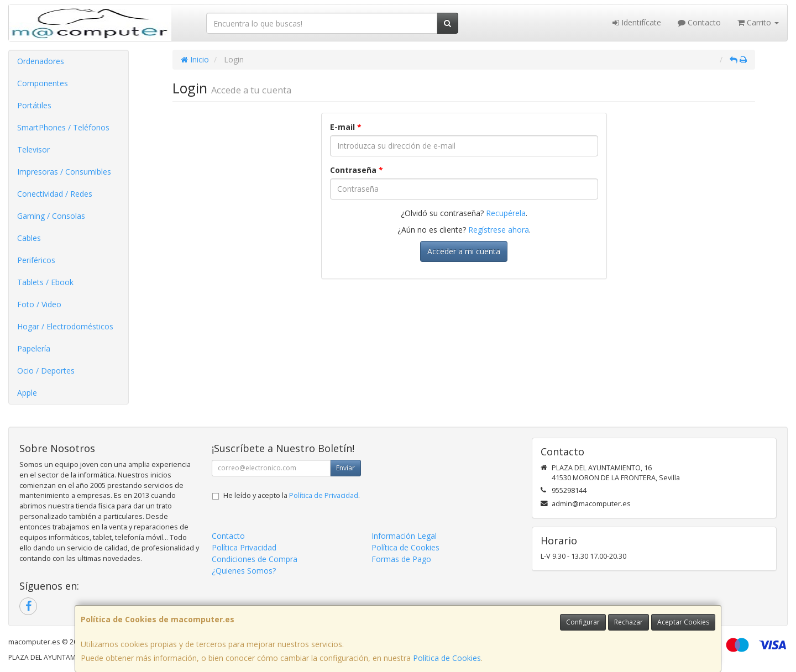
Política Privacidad (244, 547)
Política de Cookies (447, 658)
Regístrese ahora (499, 230)
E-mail (346, 127)
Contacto (699, 22)
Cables (29, 238)
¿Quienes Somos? (244, 571)
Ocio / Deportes (46, 371)
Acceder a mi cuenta (464, 251)
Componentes (43, 83)
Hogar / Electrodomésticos (65, 326)
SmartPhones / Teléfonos (63, 127)
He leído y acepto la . (292, 495)
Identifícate (637, 22)
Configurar (583, 622)
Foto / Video (39, 304)
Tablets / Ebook (45, 282)
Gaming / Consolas (51, 216)
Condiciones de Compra (255, 559)
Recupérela (506, 213)
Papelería (34, 348)
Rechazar (629, 622)
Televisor (33, 149)
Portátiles (34, 105)
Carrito (758, 22)
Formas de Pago (401, 559)
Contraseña (357, 170)
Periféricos (36, 260)
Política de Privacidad (324, 495)
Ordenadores (41, 61)
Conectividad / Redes (55, 194)
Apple (27, 393)
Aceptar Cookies (683, 622)
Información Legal (404, 536)
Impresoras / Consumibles (64, 172)
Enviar (345, 468)
